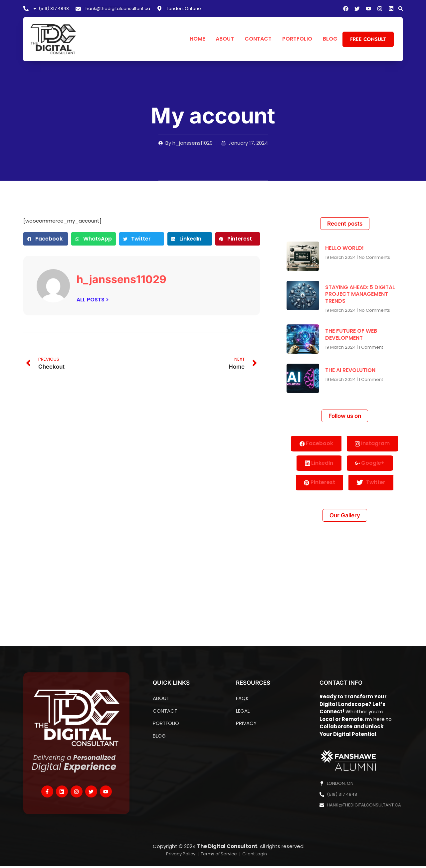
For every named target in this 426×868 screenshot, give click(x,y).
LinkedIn (319, 464)
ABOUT (225, 39)
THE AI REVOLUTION (350, 370)
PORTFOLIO (297, 39)
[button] (401, 9)
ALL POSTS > (93, 300)
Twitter (371, 484)
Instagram (373, 444)
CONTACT (258, 39)
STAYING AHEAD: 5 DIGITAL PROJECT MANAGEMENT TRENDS (360, 294)
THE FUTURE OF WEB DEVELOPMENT (351, 334)
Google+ (370, 464)
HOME (197, 39)
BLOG (330, 39)
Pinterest (319, 484)
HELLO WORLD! (344, 248)
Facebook (316, 444)
